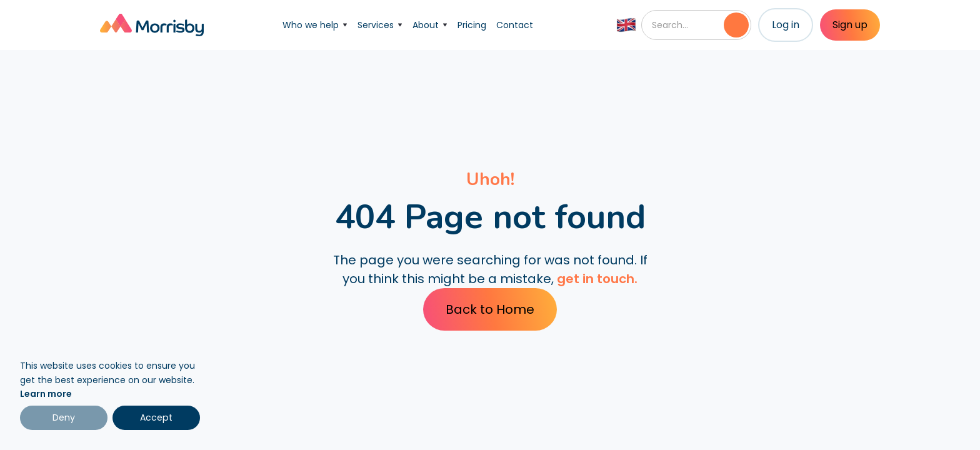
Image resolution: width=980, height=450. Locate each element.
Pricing (472, 25)
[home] (152, 25)
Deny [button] (64, 417)
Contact (515, 25)
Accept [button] (156, 417)
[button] (315, 25)
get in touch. (597, 279)
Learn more (46, 394)
